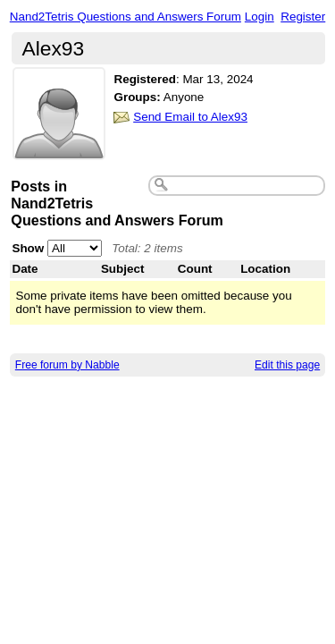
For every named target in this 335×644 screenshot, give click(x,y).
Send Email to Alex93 (190, 117)
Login (260, 17)
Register (303, 17)
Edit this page (287, 365)
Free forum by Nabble (67, 365)
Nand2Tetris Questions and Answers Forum (126, 17)
